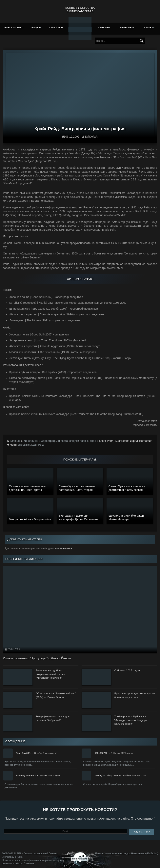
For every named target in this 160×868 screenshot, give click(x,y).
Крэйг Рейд (37, 445)
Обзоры (104, 28)
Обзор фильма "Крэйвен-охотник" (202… (127, 776)
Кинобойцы (31, 441)
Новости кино (14, 28)
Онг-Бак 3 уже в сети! (45, 753)
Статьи (149, 28)
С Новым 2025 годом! (122, 753)
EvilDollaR (91, 137)
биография (24, 445)
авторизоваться (63, 548)
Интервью (127, 28)
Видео (36, 28)
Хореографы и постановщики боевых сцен (69, 441)
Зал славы (56, 28)
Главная (15, 441)
